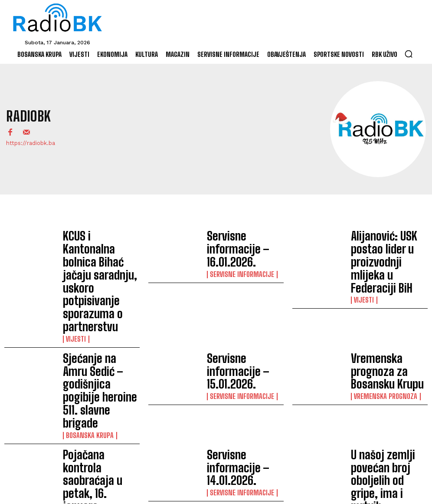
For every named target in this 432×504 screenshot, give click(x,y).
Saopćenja (79, 369)
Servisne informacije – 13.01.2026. (383, 404)
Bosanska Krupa (85, 316)
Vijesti (74, 268)
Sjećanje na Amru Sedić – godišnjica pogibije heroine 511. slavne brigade (101, 300)
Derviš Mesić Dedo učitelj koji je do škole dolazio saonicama (98, 404)
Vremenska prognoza (380, 313)
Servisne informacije (237, 260)
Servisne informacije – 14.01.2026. (239, 352)
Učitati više (216, 454)
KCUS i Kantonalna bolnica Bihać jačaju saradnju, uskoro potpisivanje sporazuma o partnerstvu (100, 247)
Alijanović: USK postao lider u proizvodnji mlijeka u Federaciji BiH (389, 247)
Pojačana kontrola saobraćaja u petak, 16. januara (95, 352)
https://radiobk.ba (31, 143)
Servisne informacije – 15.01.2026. (239, 300)
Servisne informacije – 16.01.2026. (239, 247)
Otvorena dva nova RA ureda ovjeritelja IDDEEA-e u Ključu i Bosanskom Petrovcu (244, 405)
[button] (409, 54)
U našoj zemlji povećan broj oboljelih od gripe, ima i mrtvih (389, 352)
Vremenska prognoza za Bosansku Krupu (385, 300)
